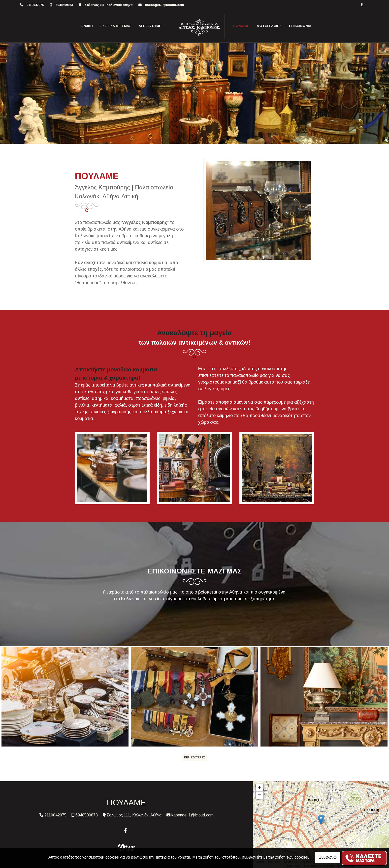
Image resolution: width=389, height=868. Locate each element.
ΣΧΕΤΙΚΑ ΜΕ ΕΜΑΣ (116, 26)
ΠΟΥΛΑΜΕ (241, 26)
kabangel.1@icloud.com (165, 5)
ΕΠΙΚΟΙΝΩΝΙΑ (300, 26)
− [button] (260, 795)
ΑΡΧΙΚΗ (87, 26)
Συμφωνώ (328, 857)
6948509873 (64, 5)
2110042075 (35, 5)
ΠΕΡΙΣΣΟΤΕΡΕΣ (194, 757)
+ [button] (260, 788)
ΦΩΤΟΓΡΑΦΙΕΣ (269, 26)
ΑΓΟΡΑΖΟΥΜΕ (150, 26)
